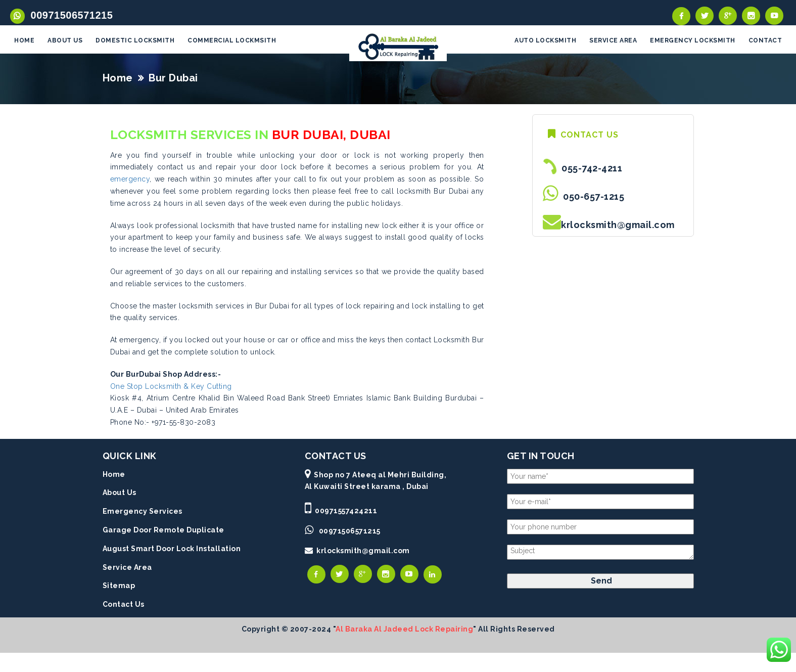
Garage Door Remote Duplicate (163, 531)
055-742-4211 (590, 169)
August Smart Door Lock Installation (172, 549)
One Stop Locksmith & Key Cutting (171, 387)
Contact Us (124, 605)
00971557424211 (346, 512)
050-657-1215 (591, 197)
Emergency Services (143, 512)
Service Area (127, 568)
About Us (120, 494)
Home (118, 78)
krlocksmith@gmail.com (618, 226)
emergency (130, 180)
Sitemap (119, 587)
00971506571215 (69, 15)
